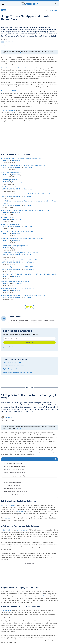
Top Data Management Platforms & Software (15, 369)
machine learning (22, 530)
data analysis (9, 518)
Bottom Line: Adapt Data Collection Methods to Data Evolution (19, 498)
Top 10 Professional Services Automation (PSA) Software (19, 372)
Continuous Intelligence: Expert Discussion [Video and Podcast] (22, 260)
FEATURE (6, 161)
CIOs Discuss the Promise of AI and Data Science (18, 232)
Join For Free (29, 343)
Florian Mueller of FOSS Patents (11, 91)
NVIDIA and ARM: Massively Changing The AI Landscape (20, 253)
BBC (13, 83)
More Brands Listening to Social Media (13, 489)
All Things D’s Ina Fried (8, 110)
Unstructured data (7, 611)
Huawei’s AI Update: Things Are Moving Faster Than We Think (22, 158)
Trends (4, 10)
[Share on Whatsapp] (57, 11)
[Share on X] (53, 11)
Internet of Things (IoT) (8, 505)
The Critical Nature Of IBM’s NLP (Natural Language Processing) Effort (24, 295)
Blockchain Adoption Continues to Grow (13, 482)
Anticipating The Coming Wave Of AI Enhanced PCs (18, 288)
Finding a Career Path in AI (11, 224)
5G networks (21, 512)
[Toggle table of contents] (29, 459)
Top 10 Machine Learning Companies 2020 (16, 246)
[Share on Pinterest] (55, 11)
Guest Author (28, 168)
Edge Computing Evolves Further (12, 486)
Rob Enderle (16, 161)
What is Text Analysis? (9, 187)
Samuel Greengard (18, 182)
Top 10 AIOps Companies (10, 180)
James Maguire (28, 262)
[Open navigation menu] (3, 4)
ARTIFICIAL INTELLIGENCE (11, 168)
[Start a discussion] (48, 11)
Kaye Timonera (7, 418)
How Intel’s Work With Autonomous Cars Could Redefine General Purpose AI (26, 194)
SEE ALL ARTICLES (29, 307)
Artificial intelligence (7, 530)
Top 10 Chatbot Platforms (10, 217)
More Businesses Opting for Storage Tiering (14, 476)
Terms (50, 346)
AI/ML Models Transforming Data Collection (15, 467)
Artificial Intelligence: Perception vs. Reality (16, 281)
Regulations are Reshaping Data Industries (14, 470)
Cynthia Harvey (7, 42)
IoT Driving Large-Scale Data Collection (13, 463)
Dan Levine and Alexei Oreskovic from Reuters (16, 68)
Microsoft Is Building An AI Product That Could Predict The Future (23, 239)
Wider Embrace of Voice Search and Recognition (16, 492)
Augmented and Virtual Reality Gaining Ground (15, 495)
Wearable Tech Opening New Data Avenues (14, 479)
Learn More (19, 53)
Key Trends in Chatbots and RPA (13, 173)
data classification (42, 596)
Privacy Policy (6, 348)
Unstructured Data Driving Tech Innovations (14, 473)
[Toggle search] (56, 4)
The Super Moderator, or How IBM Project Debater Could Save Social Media (26, 210)
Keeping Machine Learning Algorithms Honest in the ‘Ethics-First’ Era (24, 166)
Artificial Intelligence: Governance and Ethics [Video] (18, 267)
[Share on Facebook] (50, 11)
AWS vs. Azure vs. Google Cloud (12, 363)
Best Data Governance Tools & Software (14, 366)
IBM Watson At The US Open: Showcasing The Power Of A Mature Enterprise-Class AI (29, 274)
